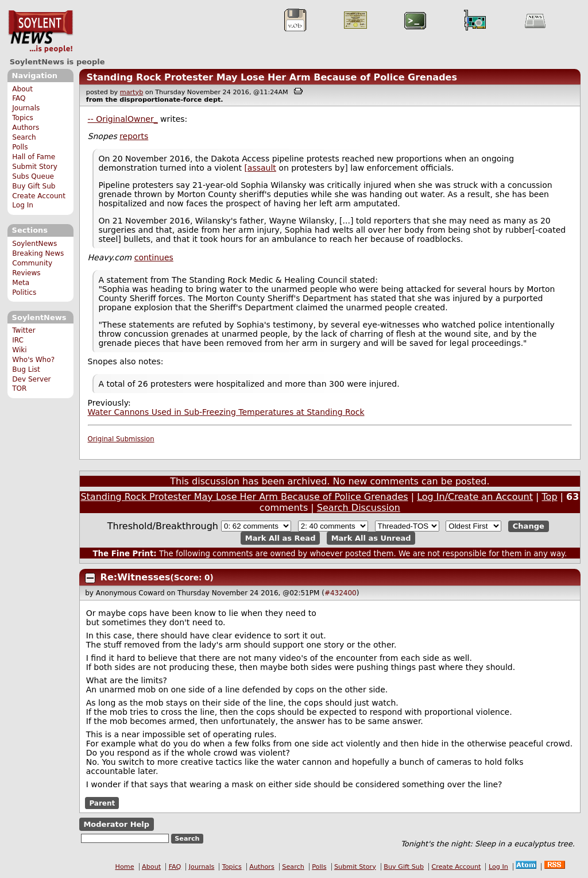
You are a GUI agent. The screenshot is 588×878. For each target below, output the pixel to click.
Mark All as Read (281, 538)
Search (24, 137)
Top (550, 497)
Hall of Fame (34, 157)
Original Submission (121, 439)
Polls (20, 147)
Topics (23, 118)
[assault (260, 168)
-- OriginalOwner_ (123, 119)
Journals (26, 108)
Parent (102, 803)
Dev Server (31, 379)
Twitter (24, 330)
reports (134, 136)
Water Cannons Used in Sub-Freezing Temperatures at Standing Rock (226, 412)
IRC (18, 340)
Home (125, 867)
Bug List (26, 369)
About (22, 89)
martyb (131, 92)
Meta (21, 283)
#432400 (341, 593)
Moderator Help (116, 824)
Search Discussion (359, 508)
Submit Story (35, 167)
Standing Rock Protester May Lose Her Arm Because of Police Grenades (272, 77)
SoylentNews (40, 32)
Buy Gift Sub (34, 186)
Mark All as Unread (371, 538)
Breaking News (38, 253)
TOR (19, 388)
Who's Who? (33, 360)
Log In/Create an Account (475, 497)
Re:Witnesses (136, 577)
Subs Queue (33, 176)
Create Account (39, 196)
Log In (23, 205)
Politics (24, 292)
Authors (26, 128)
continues (154, 257)
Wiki (19, 350)
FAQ (19, 98)
